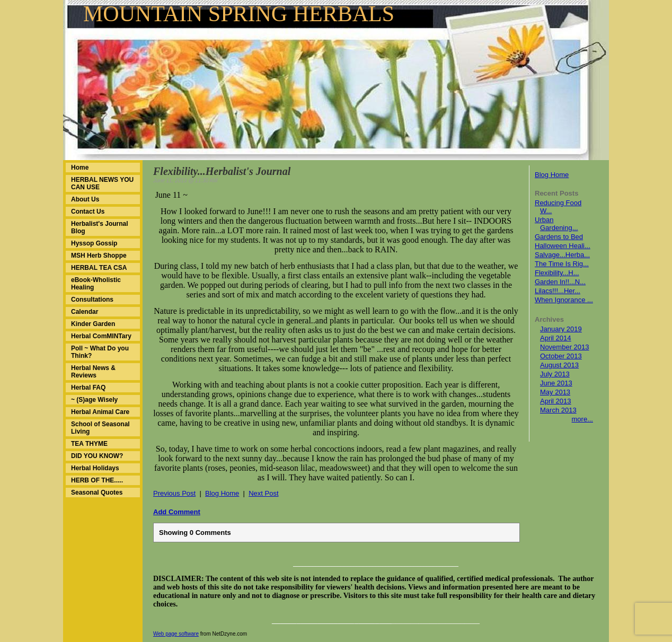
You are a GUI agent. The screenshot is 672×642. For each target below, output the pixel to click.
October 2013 (561, 356)
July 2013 (555, 374)
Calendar (85, 312)
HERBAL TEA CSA (99, 268)
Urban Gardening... (556, 224)
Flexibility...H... (557, 273)
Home (80, 168)
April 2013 (556, 401)
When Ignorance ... (564, 300)
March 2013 (558, 410)
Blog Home (552, 175)
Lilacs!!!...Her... (558, 291)
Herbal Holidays (95, 468)
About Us (85, 199)
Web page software (176, 634)
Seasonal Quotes (97, 493)
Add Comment (177, 512)
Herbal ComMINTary (101, 336)
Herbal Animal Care (100, 412)
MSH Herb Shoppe (99, 256)
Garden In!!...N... (560, 282)
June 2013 (556, 383)
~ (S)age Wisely (94, 400)
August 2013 (559, 365)
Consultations (92, 300)
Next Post (263, 493)
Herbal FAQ (88, 388)
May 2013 (555, 392)
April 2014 (556, 338)
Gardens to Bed (559, 237)
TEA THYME (89, 444)
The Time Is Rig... (562, 264)
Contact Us (88, 212)
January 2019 (561, 329)
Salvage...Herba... (562, 255)
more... (582, 419)
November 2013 (565, 347)
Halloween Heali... (563, 246)
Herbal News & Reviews (93, 372)
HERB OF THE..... (97, 480)
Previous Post (174, 493)
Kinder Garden (93, 324)
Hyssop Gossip (94, 243)
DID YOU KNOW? (97, 456)
